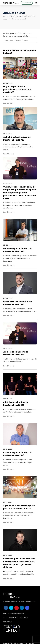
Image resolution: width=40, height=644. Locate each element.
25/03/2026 (8, 83)
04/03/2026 (8, 298)
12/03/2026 (8, 134)
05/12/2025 (8, 502)
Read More (9, 103)
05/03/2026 (8, 245)
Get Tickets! (27, 3)
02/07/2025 (8, 555)
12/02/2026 (8, 348)
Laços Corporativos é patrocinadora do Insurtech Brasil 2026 (17, 89)
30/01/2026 (8, 449)
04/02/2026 (8, 399)
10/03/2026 (8, 183)
